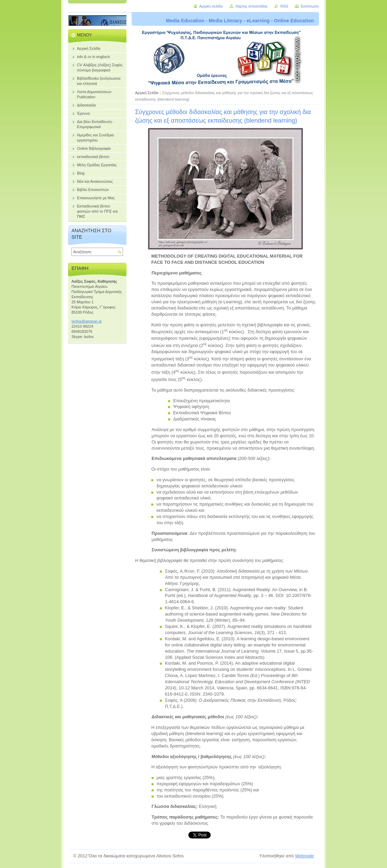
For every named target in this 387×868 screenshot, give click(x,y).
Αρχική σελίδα (211, 6)
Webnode (304, 856)
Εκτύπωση (310, 6)
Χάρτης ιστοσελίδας (252, 6)
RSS (284, 6)
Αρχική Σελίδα (147, 93)
